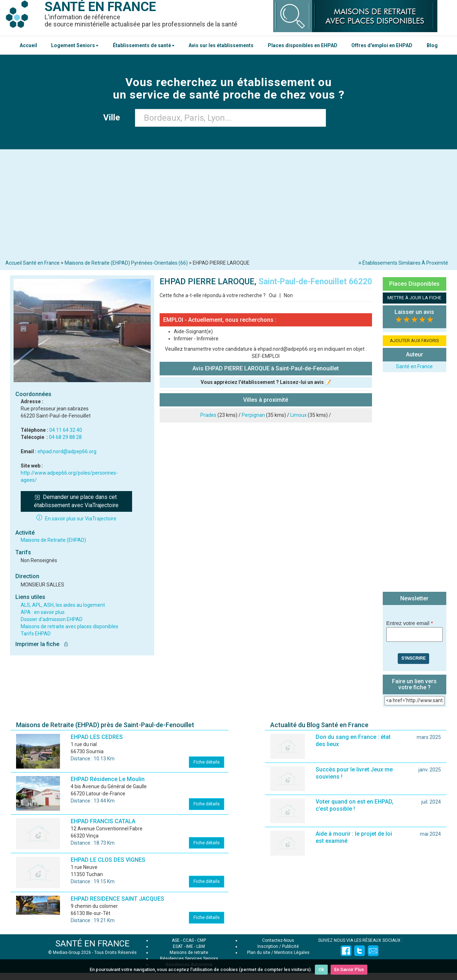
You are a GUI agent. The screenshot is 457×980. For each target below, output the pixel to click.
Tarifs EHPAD (36, 634)
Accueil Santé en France (32, 263)
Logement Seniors (75, 45)
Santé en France (414, 366)
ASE (176, 940)
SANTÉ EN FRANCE (92, 944)
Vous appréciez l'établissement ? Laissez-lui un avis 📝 (266, 382)
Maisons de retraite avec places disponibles (69, 626)
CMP (202, 940)
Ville (114, 117)
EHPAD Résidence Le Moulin (108, 779)
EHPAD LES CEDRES (97, 737)
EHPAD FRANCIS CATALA (103, 821)
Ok (321, 969)
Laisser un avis (414, 312)
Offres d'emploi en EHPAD (382, 45)
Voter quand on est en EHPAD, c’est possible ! (355, 805)
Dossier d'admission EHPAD (52, 619)
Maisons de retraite (189, 952)
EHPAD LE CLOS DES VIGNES (108, 860)
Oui (273, 295)
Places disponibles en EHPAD (303, 45)
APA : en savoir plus (43, 612)
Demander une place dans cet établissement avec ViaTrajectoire (76, 501)
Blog (432, 45)
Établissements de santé (144, 45)
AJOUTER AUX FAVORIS (415, 341)
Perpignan (253, 415)
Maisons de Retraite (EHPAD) (53, 540)
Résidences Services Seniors (189, 959)
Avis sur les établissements (221, 45)
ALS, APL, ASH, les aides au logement (63, 605)
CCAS (188, 940)
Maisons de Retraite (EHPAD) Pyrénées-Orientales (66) (126, 263)
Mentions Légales (292, 952)
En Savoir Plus (349, 969)
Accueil (28, 45)
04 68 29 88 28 (65, 437)
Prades (208, 415)
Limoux (298, 415)
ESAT (178, 946)
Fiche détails (207, 762)
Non (288, 295)
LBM (201, 946)
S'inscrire (413, 658)
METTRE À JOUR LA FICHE (414, 298)
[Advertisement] (228, 206)
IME (190, 946)
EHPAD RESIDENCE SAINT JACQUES (117, 899)
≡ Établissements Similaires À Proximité (403, 263)
